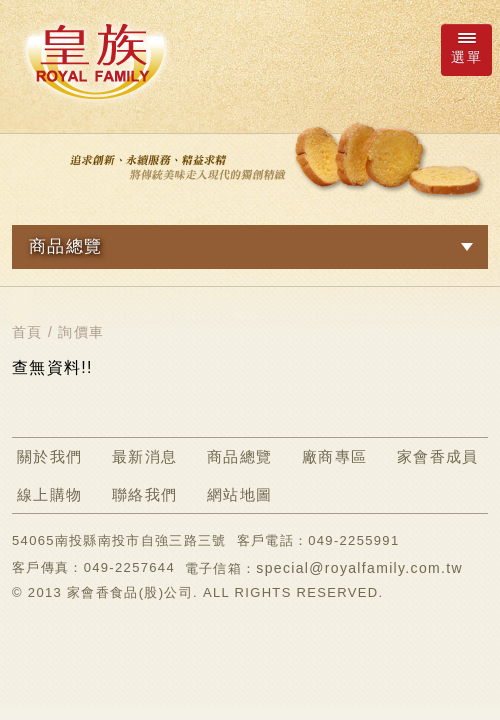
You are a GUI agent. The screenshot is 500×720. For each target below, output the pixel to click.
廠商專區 (334, 456)
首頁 (27, 332)
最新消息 (144, 456)
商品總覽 (239, 456)
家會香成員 (438, 456)
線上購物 (49, 494)
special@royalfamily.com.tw (359, 568)
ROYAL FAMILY (95, 61)
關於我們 (49, 456)
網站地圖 (239, 494)
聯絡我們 (144, 494)
